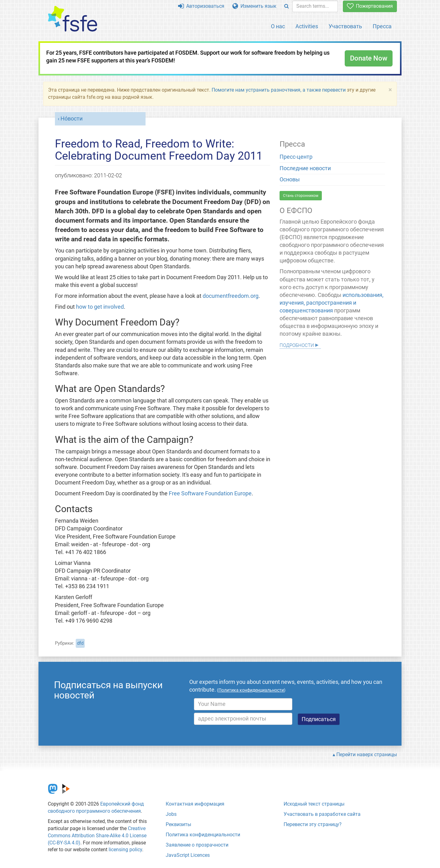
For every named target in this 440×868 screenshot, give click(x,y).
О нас (278, 26)
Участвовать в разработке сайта (322, 814)
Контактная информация (195, 804)
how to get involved (100, 307)
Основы (290, 180)
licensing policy (125, 850)
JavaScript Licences (188, 855)
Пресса (382, 26)
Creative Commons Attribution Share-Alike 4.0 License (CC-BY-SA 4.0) (97, 836)
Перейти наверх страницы (367, 754)
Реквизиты (178, 824)
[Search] (287, 6)
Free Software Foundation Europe (210, 493)
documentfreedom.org (231, 296)
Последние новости (305, 168)
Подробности (297, 345)
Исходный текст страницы (314, 804)
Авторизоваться (201, 6)
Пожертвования (370, 6)
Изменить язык (254, 6)
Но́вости (72, 119)
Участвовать (345, 26)
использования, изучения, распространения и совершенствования (332, 303)
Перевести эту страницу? (313, 824)
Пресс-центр (296, 157)
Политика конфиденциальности (203, 835)
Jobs (171, 814)
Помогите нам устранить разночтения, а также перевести (279, 90)
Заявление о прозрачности (197, 845)
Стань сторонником (301, 196)
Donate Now (369, 58)
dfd (80, 643)
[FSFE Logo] (73, 19)
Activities (307, 26)
